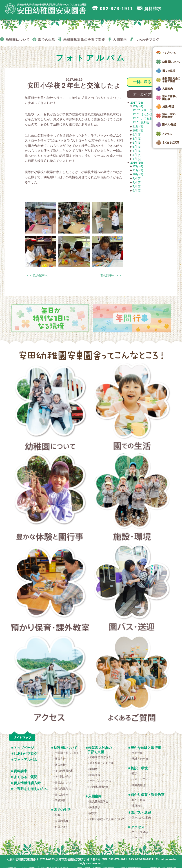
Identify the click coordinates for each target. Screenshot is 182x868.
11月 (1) (138, 126)
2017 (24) (136, 103)
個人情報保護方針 (27, 783)
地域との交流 (140, 759)
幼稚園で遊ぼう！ (100, 757)
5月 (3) (137, 147)
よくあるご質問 (132, 679)
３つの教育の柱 (64, 771)
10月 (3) (138, 174)
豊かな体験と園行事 (50, 499)
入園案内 (95, 796)
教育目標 (60, 765)
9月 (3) (137, 135)
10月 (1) (138, 130)
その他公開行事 (99, 787)
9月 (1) (137, 178)
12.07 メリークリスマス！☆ (151, 110)
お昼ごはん (62, 827)
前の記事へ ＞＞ (111, 275)
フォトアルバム (26, 760)
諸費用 (93, 813)
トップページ (24, 748)
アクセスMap (140, 832)
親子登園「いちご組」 (103, 763)
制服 (58, 815)
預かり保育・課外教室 (50, 589)
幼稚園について (50, 408)
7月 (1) (137, 186)
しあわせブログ (26, 753)
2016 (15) (136, 163)
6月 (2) (137, 190)
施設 (135, 773)
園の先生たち (63, 788)
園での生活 (132, 408)
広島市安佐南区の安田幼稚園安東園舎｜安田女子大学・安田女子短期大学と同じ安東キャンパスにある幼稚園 (47, 9)
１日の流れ (62, 821)
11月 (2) (138, 170)
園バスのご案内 (141, 818)
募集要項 (95, 807)
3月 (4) (137, 155)
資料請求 (20, 771)
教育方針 (60, 759)
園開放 (93, 769)
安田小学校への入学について (107, 819)
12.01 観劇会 (141, 122)
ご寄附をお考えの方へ (31, 789)
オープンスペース (100, 781)
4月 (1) (137, 151)
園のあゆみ (62, 795)
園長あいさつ (63, 783)
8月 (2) (137, 182)
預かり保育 (139, 800)
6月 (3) (137, 143)
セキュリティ (140, 779)
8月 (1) (137, 139)
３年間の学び (63, 777)
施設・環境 (132, 499)
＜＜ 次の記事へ (37, 275)
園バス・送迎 (132, 589)
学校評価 (60, 800)
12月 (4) (138, 106)
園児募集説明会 (99, 801)
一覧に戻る (142, 82)
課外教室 (137, 806)
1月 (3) (137, 159)
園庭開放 (95, 775)
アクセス (50, 679)
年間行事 (137, 753)
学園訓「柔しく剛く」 (68, 753)
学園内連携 (139, 785)
